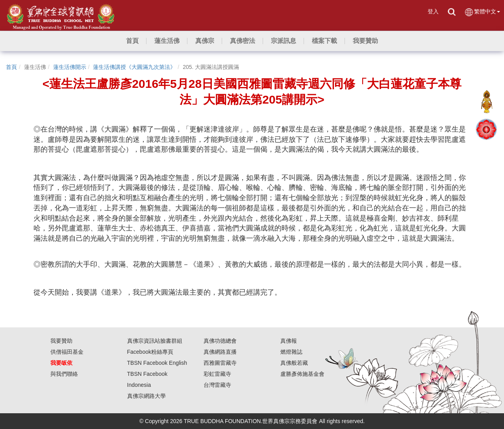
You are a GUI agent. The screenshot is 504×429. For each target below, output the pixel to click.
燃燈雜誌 (291, 352)
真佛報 (289, 341)
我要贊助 (61, 341)
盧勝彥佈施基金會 (302, 374)
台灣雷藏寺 (217, 385)
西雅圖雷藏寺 (220, 363)
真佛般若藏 (294, 363)
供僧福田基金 (67, 352)
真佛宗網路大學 (146, 396)
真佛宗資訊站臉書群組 (155, 341)
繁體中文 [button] (482, 12)
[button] (167, 41)
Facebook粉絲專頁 (150, 352)
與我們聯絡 (64, 374)
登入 (433, 11)
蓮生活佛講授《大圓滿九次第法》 (134, 67)
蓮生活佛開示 (70, 67)
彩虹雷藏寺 (217, 374)
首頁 (11, 67)
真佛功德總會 (220, 341)
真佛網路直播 (220, 352)
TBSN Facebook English (157, 363)
